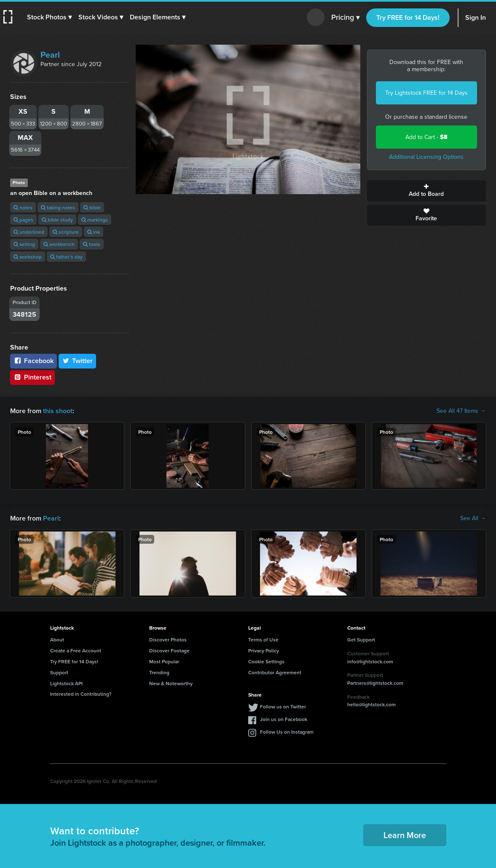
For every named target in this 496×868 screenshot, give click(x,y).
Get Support (361, 640)
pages (23, 220)
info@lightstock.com (370, 661)
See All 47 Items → (461, 411)
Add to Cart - (426, 137)
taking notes (58, 207)
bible (92, 207)
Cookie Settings (266, 661)
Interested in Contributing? (81, 694)
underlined (29, 232)
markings (95, 220)
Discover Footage (169, 650)
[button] (49, 17)
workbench (59, 244)
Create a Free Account (76, 650)
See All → (473, 518)
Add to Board (426, 191)
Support (59, 672)
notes (23, 207)
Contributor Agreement (275, 672)
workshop (28, 257)
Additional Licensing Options (426, 157)
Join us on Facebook (284, 719)
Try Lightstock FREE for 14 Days (426, 93)
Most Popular (164, 661)
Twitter (78, 361)
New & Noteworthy (171, 683)
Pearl (50, 55)
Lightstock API (66, 683)
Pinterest (32, 377)
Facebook (34, 361)
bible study (57, 220)
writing (24, 244)
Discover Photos (168, 640)
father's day (66, 257)
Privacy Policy (264, 650)
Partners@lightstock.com (375, 683)
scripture (66, 232)
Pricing (345, 18)
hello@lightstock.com (371, 704)
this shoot (58, 411)
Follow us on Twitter (283, 706)
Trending (159, 672)
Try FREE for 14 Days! (408, 17)
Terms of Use (263, 640)
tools (92, 244)
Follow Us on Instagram (287, 732)
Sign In (476, 17)
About (57, 640)
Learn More (405, 835)
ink (94, 232)
